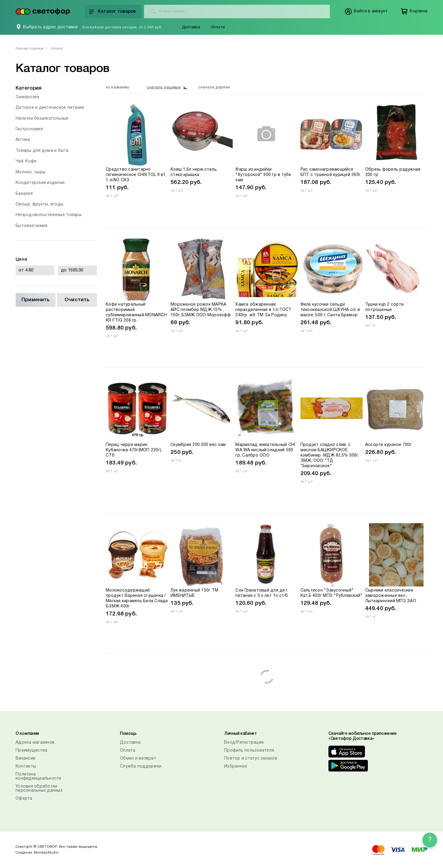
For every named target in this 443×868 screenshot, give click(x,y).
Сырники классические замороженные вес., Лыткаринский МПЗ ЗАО (391, 596)
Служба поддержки (141, 766)
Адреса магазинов (35, 743)
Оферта (24, 799)
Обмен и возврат (138, 759)
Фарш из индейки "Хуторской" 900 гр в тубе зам (263, 175)
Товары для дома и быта (42, 151)
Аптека (23, 140)
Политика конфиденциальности (39, 776)
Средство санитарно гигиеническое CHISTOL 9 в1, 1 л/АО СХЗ (136, 175)
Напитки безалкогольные (42, 119)
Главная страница (30, 49)
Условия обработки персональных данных (39, 789)
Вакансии (25, 759)
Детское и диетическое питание (50, 108)
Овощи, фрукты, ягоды (39, 204)
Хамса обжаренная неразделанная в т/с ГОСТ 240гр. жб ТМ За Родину (263, 310)
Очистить (77, 300)
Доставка (191, 27)
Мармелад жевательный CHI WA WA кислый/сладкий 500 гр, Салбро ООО (265, 450)
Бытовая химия (32, 226)
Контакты (26, 766)
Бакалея (24, 194)
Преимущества (31, 751)
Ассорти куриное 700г (389, 445)
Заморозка (27, 97)
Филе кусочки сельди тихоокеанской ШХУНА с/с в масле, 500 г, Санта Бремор (330, 310)
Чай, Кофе (26, 161)
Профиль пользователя (249, 751)
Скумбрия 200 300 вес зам (198, 445)
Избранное (236, 766)
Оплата (218, 27)
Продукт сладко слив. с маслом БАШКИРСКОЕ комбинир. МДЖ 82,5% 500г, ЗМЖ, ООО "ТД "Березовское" (330, 456)
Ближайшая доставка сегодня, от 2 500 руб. (122, 27)
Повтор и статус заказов (251, 759)
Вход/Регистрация (244, 743)
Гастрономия (29, 129)
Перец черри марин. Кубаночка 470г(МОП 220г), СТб (134, 450)
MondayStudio (46, 853)
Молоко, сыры (30, 172)
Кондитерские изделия (40, 183)
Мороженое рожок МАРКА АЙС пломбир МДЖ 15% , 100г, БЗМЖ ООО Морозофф (201, 310)
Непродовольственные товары (49, 215)
